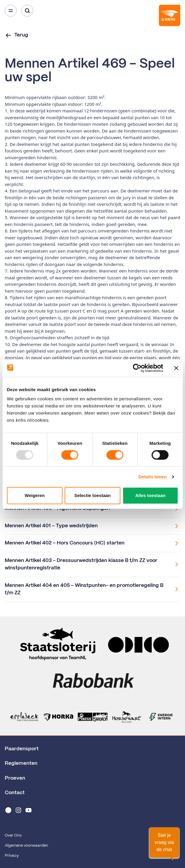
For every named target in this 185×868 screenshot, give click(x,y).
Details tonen (152, 477)
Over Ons (13, 836)
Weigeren (35, 495)
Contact (15, 793)
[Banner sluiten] (176, 368)
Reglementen (21, 763)
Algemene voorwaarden (26, 846)
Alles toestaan (150, 495)
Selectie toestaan (92, 495)
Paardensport (22, 749)
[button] (164, 842)
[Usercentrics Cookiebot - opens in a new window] (137, 368)
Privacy (12, 856)
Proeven (15, 778)
